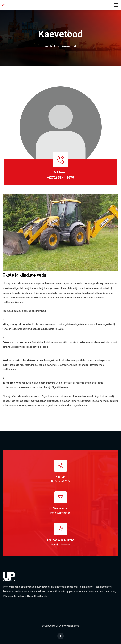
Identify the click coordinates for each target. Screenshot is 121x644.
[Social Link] (61, 636)
